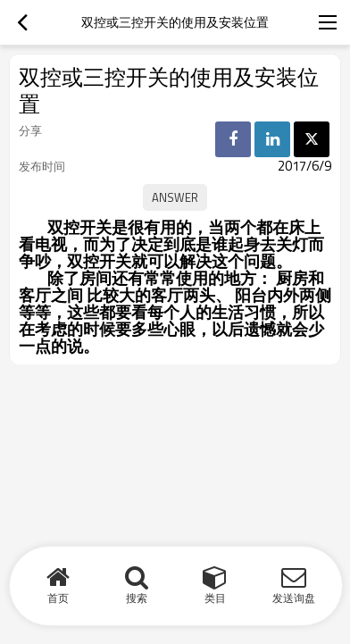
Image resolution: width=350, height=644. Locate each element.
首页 (58, 598)
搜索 (137, 598)
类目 (215, 598)
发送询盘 (294, 598)
